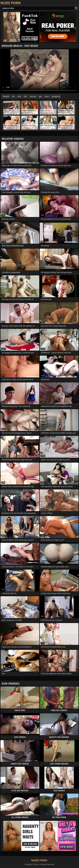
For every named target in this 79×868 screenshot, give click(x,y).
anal (19, 96)
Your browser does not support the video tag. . (39, 71)
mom (47, 96)
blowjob (6, 96)
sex (13, 96)
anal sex (33, 96)
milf (25, 96)
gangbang (56, 96)
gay (40, 96)
